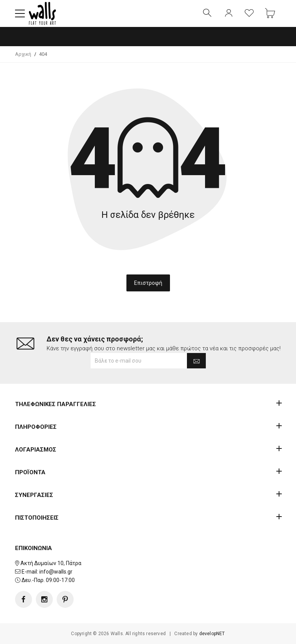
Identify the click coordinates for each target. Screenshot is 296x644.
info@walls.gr (56, 572)
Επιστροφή (148, 283)
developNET (212, 634)
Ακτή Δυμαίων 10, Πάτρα (51, 563)
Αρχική (23, 54)
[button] (20, 13)
